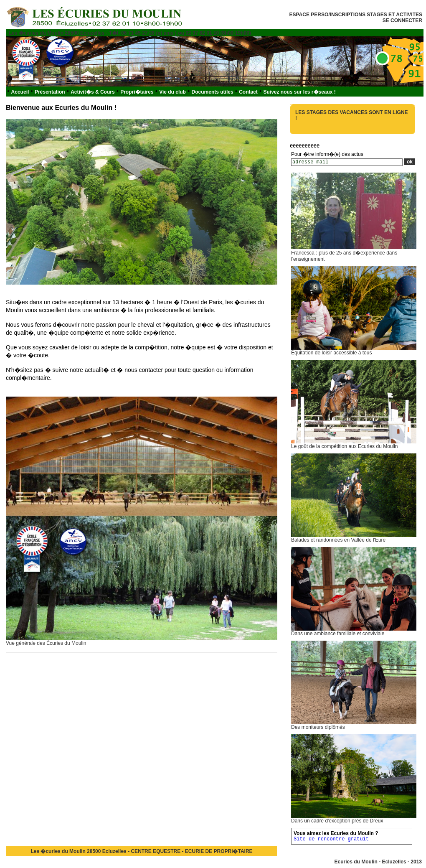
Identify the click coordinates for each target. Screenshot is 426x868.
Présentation (50, 92)
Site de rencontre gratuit (331, 839)
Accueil (20, 92)
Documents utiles (213, 92)
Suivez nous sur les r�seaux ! (299, 92)
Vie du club (172, 92)
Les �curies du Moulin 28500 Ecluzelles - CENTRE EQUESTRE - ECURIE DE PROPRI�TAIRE (141, 851)
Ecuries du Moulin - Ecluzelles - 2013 (378, 862)
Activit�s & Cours (93, 92)
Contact (248, 92)
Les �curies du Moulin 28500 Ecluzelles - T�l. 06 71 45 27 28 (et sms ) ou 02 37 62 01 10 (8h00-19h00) (130, 33)
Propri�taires (137, 92)
